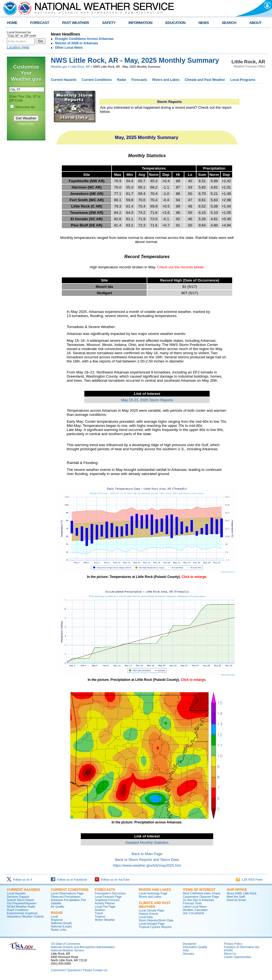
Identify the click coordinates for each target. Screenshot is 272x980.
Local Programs (243, 80)
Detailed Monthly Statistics (147, 843)
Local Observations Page (67, 893)
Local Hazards (16, 893)
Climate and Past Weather (205, 80)
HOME (12, 23)
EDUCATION (175, 23)
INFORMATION (141, 23)
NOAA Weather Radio (21, 907)
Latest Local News (195, 907)
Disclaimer (190, 944)
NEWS (204, 23)
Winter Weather (105, 920)
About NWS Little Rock (242, 893)
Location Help (18, 47)
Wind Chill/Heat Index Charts (202, 893)
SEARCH (229, 23)
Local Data (146, 917)
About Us (230, 954)
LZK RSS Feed (249, 880)
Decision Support (18, 897)
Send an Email (236, 900)
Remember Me (25, 107)
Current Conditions (97, 80)
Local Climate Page (151, 910)
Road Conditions (18, 910)
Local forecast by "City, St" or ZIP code (22, 34)
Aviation (100, 910)
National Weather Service (67, 950)
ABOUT (255, 23)
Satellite (56, 903)
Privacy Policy (26, 124)
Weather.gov (59, 67)
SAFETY (109, 23)
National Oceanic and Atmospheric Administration (83, 947)
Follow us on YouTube (112, 880)
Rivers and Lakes (166, 80)
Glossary (188, 954)
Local (54, 916)
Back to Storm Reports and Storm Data (147, 860)
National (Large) (61, 926)
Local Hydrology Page (153, 893)
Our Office (237, 890)
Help (186, 950)
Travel (99, 913)
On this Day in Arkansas (198, 900)
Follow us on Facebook (69, 880)
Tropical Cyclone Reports (155, 927)
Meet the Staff (236, 897)
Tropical (100, 916)
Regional (57, 920)
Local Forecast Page (108, 897)
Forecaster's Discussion (110, 893)
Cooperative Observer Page (201, 897)
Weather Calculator (195, 910)
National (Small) (61, 923)
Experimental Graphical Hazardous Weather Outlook (25, 915)
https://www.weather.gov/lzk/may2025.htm (147, 865)
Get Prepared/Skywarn (22, 903)
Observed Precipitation (66, 897)
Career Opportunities (238, 957)
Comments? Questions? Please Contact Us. (79, 970)
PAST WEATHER (76, 23)
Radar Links (59, 930)
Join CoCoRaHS (193, 913)
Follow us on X (20, 880)
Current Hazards (64, 80)
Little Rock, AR (80, 67)
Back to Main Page (147, 854)
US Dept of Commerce (66, 944)
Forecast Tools (192, 903)
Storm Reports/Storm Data (156, 920)
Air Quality (58, 907)
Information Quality (195, 947)
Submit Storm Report (21, 900)
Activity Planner (105, 903)
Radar (122, 80)
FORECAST (40, 23)
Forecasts (139, 80)
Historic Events (149, 914)
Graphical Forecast (107, 900)
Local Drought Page (152, 924)
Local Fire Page (105, 907)
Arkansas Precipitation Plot (68, 900)
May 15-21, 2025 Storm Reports (147, 400)
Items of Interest (199, 890)
